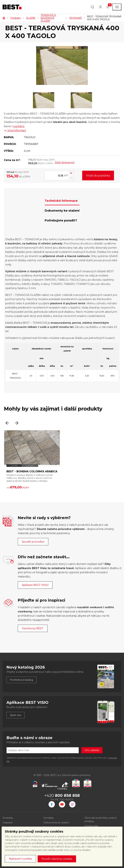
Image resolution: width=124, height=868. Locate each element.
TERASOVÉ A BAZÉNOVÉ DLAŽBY (48, 18)
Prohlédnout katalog (21, 680)
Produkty (16, 18)
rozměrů (19, 126)
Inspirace (8, 823)
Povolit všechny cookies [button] (57, 859)
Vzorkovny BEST (33, 628)
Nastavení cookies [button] (20, 859)
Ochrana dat (91, 826)
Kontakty (49, 818)
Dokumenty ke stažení (56, 823)
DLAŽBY (31, 18)
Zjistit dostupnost (65, 162)
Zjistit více (15, 715)
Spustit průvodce (33, 542)
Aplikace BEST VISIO (35, 585)
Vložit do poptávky (98, 176)
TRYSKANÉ (75, 18)
